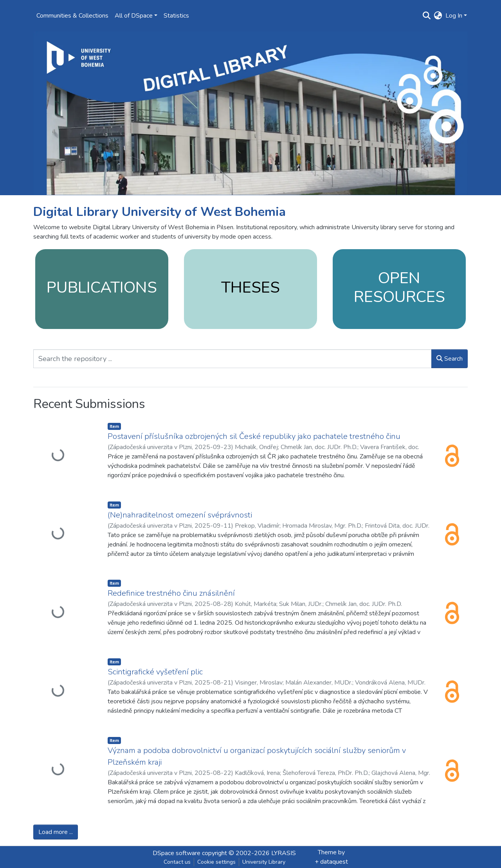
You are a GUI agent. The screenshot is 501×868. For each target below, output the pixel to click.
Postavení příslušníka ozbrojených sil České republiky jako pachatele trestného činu (254, 436)
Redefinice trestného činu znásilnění (171, 593)
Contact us (177, 862)
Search (450, 359)
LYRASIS (284, 853)
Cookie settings (216, 862)
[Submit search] (427, 16)
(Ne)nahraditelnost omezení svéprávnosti (180, 515)
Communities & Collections (72, 16)
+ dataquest (331, 862)
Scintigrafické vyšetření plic (155, 672)
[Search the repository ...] (232, 359)
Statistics (176, 16)
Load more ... (56, 832)
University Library (264, 862)
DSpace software (177, 853)
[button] (438, 16)
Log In (454, 16)
